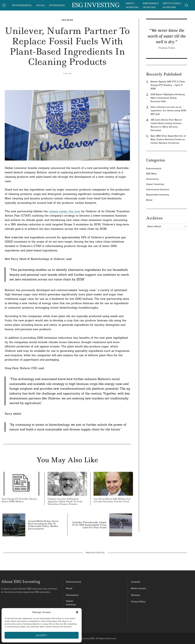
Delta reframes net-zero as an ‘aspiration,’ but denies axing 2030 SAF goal (168, 110)
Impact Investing (155, 184)
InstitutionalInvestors (72, 620)
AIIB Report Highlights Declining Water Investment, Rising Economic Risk (168, 98)
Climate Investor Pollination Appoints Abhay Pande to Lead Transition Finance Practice (65, 501)
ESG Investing (95, 5)
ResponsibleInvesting (72, 612)
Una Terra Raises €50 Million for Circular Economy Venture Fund (112, 500)
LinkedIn (136, 582)
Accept (42, 635)
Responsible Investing (158, 195)
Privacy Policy (138, 602)
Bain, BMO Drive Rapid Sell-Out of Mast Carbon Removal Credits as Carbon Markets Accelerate (168, 139)
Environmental (22, 5)
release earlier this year (65, 211)
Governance (57, 5)
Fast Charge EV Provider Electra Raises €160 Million (19, 500)
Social (41, 5)
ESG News (67, 20)
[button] (77, 612)
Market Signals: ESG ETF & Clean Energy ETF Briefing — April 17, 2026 (168, 85)
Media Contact (139, 588)
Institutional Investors (158, 189)
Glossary (136, 595)
